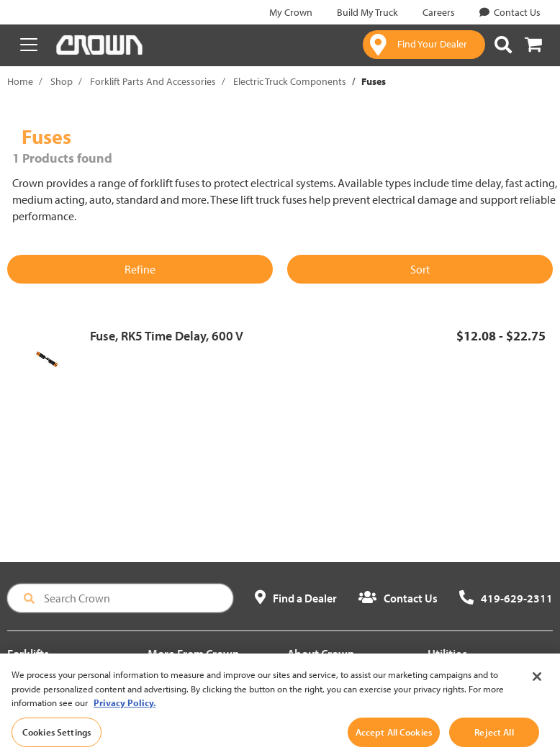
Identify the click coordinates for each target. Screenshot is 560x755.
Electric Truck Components (290, 81)
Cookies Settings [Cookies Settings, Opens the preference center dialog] (57, 737)
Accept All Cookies (394, 737)
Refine (140, 269)
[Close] (537, 682)
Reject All (494, 737)
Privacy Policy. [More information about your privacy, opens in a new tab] (125, 707)
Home (20, 81)
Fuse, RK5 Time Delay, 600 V (167, 336)
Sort (420, 269)
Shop (62, 81)
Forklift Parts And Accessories (153, 81)
